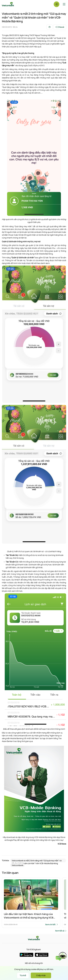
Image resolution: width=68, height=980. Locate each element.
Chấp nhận (41, 975)
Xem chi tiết (50, 924)
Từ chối (23, 975)
